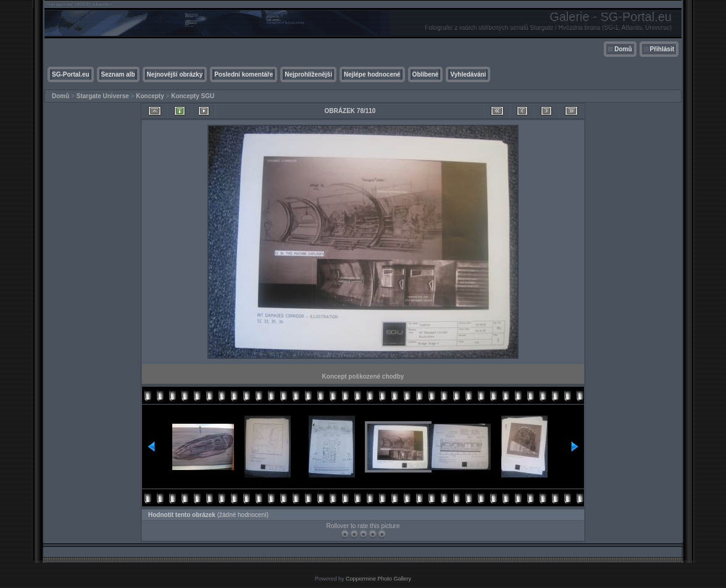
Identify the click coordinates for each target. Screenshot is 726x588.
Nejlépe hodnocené (372, 74)
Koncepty (150, 96)
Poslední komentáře (244, 74)
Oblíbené (426, 74)
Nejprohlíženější (308, 74)
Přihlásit (662, 49)
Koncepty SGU (193, 96)
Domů (623, 49)
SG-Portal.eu (71, 74)
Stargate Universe (103, 96)
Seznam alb (118, 74)
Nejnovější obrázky (175, 74)
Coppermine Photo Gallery (378, 579)
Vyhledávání (468, 74)
